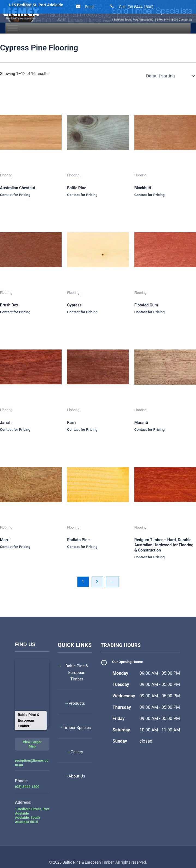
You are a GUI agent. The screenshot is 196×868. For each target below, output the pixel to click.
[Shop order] (170, 76)
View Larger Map (32, 744)
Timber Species (77, 728)
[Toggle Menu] (13, 28)
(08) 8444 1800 (27, 787)
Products (77, 703)
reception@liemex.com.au (32, 763)
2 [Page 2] (97, 582)
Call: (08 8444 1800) (131, 6)
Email (84, 6)
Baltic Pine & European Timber (77, 673)
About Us (77, 776)
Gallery (77, 752)
